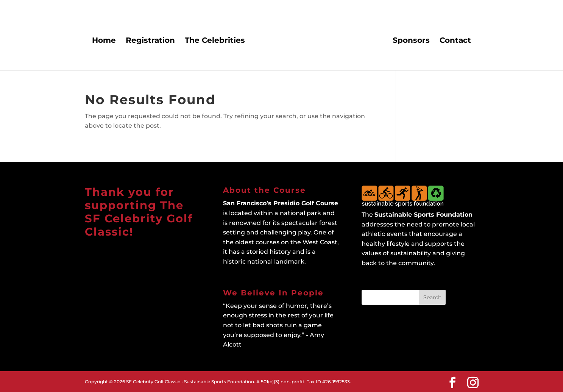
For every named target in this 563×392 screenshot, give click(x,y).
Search (432, 297)
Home (104, 41)
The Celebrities (215, 41)
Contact (455, 41)
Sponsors (411, 41)
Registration (151, 41)
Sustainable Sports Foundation (423, 215)
